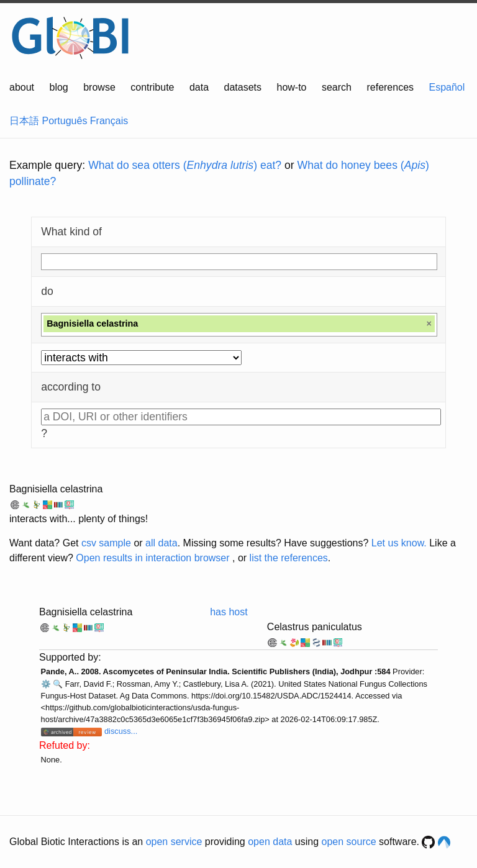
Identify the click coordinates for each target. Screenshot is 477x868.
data (199, 87)
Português (64, 121)
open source (349, 842)
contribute (152, 87)
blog (59, 87)
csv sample (106, 543)
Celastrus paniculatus (315, 627)
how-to (291, 87)
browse (99, 87)
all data (161, 543)
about (22, 87)
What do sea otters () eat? (185, 165)
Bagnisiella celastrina (56, 489)
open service (174, 842)
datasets (243, 87)
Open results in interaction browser (152, 558)
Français (109, 121)
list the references (289, 558)
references (390, 87)
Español (447, 87)
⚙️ (46, 684)
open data (270, 842)
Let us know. (399, 543)
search (337, 87)
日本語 (24, 121)
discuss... (121, 731)
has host (229, 612)
